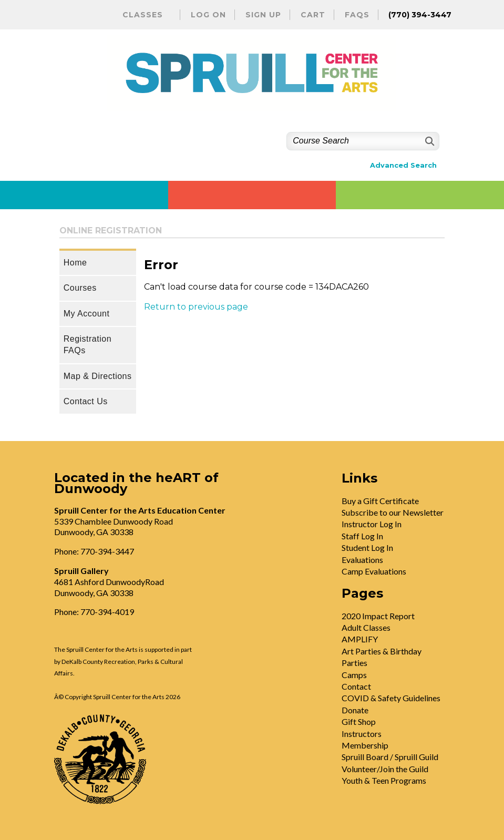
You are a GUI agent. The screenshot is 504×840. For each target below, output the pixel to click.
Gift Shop (359, 721)
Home (75, 263)
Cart (313, 15)
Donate (355, 710)
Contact (356, 686)
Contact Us (86, 401)
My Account (87, 314)
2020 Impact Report (378, 616)
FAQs (357, 15)
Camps (354, 675)
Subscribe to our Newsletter (393, 512)
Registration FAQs (88, 345)
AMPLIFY (360, 639)
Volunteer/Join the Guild (385, 769)
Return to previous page (196, 307)
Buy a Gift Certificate (380, 501)
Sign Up (263, 15)
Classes (143, 15)
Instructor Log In (372, 524)
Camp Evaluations (374, 571)
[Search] (429, 141)
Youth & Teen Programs (384, 780)
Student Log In (367, 547)
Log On (208, 15)
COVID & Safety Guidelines (391, 698)
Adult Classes (366, 627)
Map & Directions (98, 376)
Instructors (362, 734)
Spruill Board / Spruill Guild (390, 757)
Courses (80, 288)
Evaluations (362, 560)
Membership (365, 745)
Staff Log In (362, 536)
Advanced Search (403, 165)
